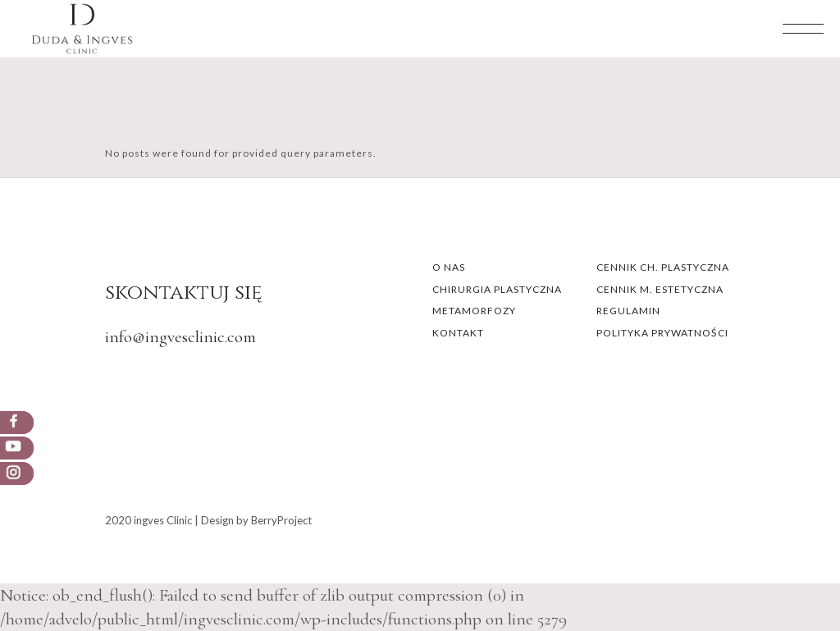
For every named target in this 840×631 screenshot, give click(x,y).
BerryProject (281, 520)
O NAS (449, 267)
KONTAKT (458, 333)
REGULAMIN (628, 311)
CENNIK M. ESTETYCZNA (660, 289)
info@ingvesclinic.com (180, 337)
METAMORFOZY (474, 311)
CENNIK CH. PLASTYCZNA (663, 267)
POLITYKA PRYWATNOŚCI (662, 333)
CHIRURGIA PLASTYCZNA (497, 289)
